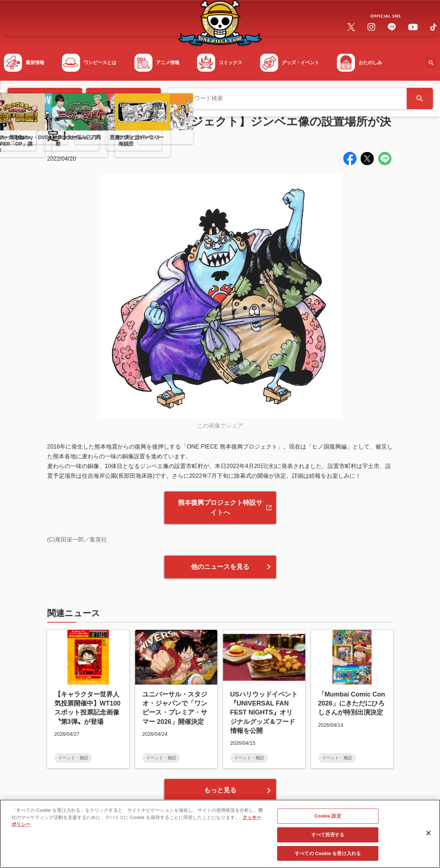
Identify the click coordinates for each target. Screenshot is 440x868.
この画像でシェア (220, 426)
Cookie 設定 (328, 820)
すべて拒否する (328, 838)
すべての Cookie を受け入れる (328, 857)
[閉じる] (428, 837)
